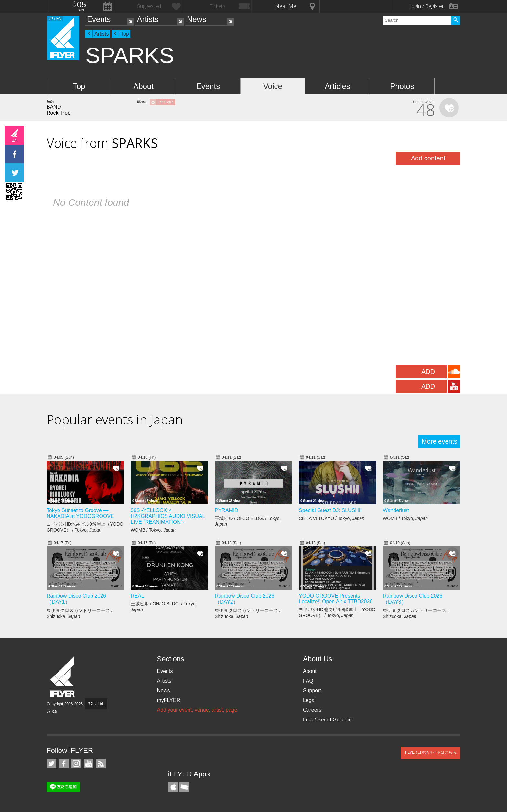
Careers (312, 710)
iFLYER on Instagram (76, 763)
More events (439, 441)
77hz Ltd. (96, 704)
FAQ (308, 681)
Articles (337, 86)
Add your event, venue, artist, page (197, 710)
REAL (137, 596)
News (197, 19)
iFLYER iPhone (173, 787)
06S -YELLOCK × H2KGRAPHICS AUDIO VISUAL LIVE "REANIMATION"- (168, 516)
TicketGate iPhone (184, 787)
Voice (273, 86)
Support (312, 691)
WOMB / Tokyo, (153, 530)
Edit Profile (166, 102)
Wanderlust (396, 510)
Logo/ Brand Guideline (329, 720)
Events (99, 19)
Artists (148, 19)
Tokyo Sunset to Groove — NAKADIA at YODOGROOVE (80, 513)
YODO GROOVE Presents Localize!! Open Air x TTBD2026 (336, 599)
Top (125, 34)
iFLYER (63, 677)
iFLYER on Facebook (64, 763)
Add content (428, 158)
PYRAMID (227, 510)
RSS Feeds (101, 763)
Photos (402, 86)
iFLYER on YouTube (89, 763)
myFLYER (168, 700)
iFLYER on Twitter (51, 763)
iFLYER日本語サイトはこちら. (431, 752)
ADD (428, 372)
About (143, 86)
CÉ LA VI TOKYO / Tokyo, (332, 518)
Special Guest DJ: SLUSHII (330, 510)
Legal (309, 700)
